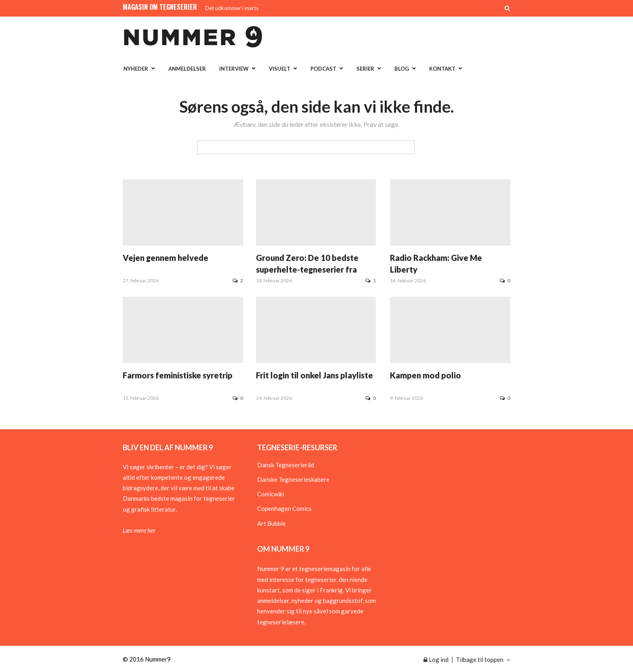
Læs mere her (139, 530)
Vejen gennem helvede (166, 258)
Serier (365, 69)
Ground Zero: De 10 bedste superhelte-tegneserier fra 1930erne (307, 269)
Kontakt (442, 69)
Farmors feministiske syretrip (178, 375)
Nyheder (136, 69)
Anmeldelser (187, 69)
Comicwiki (271, 494)
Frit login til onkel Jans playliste (314, 375)
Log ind (436, 659)
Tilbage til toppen (483, 659)
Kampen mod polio (425, 375)
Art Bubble (271, 523)
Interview (234, 69)
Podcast (323, 69)
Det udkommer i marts (232, 8)
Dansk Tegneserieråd (286, 465)
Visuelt (280, 69)
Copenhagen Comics (284, 508)
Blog (402, 69)
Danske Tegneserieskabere (293, 479)
